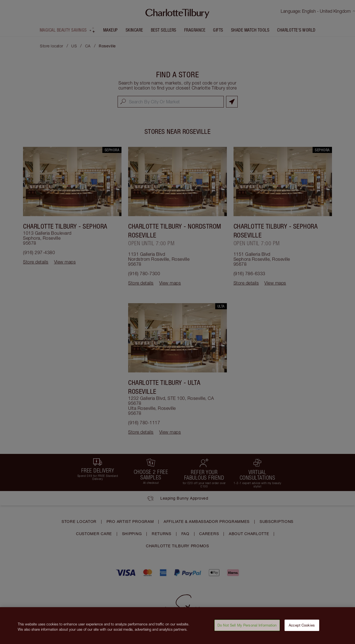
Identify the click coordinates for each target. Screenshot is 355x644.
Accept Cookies (302, 628)
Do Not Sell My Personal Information (247, 628)
